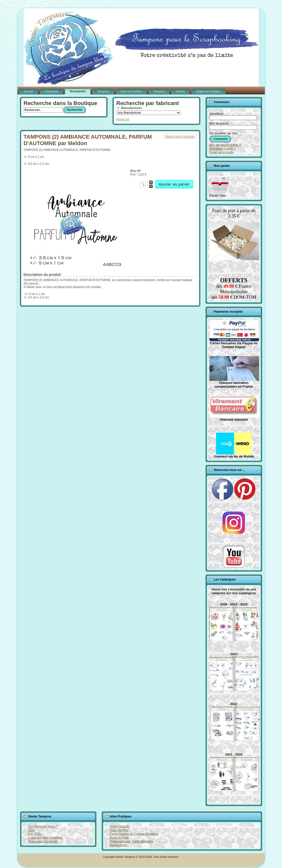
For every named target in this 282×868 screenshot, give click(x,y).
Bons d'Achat (119, 838)
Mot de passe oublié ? (225, 145)
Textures (159, 91)
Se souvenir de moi (223, 133)
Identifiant (216, 114)
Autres (180, 91)
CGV (32, 830)
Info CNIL (35, 834)
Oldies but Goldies (208, 91)
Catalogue (51, 91)
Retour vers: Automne (180, 136)
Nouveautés (78, 91)
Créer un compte (221, 152)
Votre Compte (120, 826)
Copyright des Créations (45, 838)
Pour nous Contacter (43, 841)
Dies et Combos (131, 91)
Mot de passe (219, 123)
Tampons (103, 91)
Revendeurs (118, 845)
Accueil (28, 91)
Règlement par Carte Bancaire (132, 841)
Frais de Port (119, 830)
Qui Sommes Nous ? (43, 826)
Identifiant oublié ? (223, 148)
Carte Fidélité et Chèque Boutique (134, 834)
